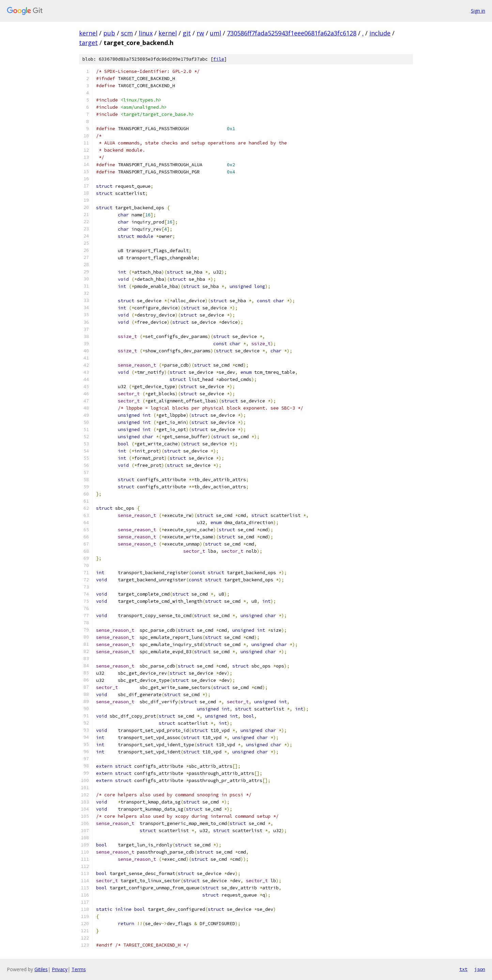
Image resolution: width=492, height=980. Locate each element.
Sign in (478, 11)
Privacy (60, 969)
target (88, 43)
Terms (79, 969)
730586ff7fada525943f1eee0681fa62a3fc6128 (292, 33)
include (380, 33)
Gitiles (41, 969)
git (187, 33)
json (480, 969)
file (219, 59)
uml (216, 33)
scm (127, 33)
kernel (88, 33)
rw (200, 33)
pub (109, 33)
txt (463, 969)
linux (146, 33)
